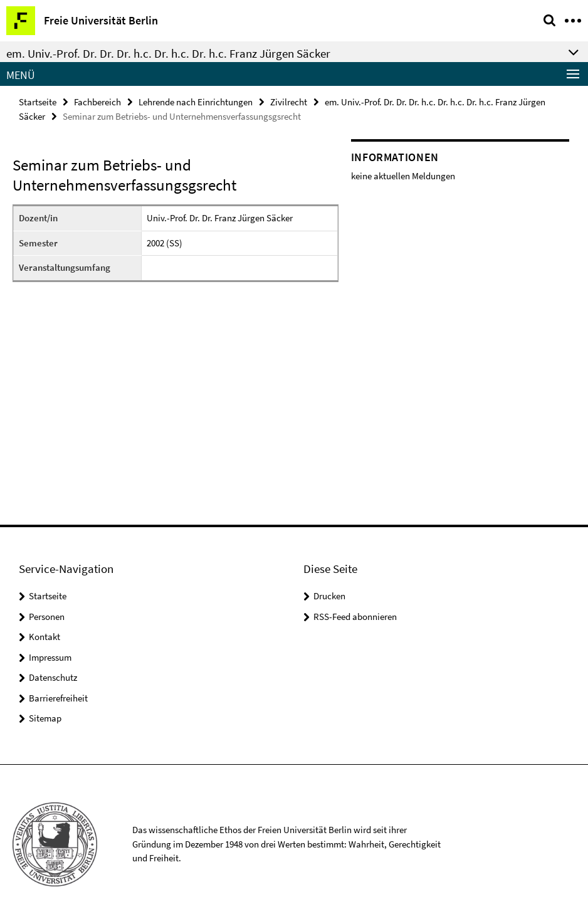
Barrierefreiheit (58, 698)
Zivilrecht (289, 102)
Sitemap (45, 718)
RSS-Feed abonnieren (355, 617)
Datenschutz (53, 677)
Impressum (50, 657)
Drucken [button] (329, 596)
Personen (47, 617)
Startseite (38, 102)
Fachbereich (97, 102)
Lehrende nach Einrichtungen (196, 102)
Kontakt (45, 637)
